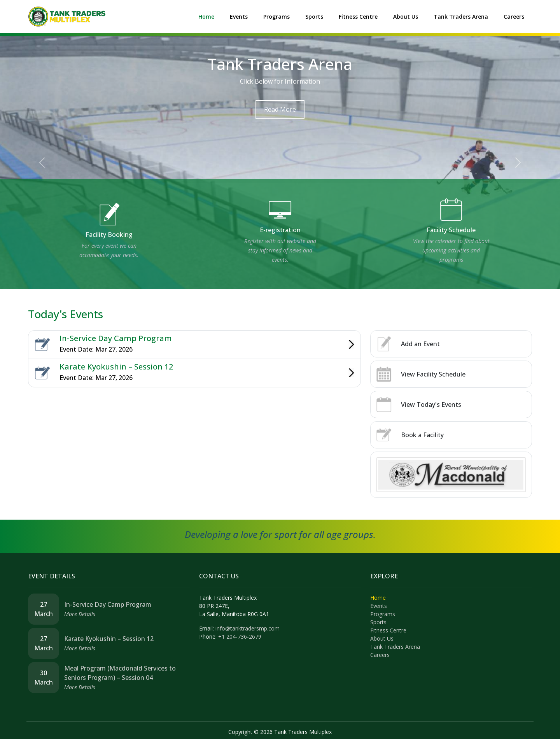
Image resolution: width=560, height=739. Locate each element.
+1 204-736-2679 (240, 637)
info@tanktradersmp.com (248, 628)
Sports (314, 17)
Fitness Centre (358, 17)
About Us (406, 17)
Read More (280, 109)
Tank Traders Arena (461, 17)
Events (239, 17)
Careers (514, 17)
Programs (276, 17)
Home (206, 17)
